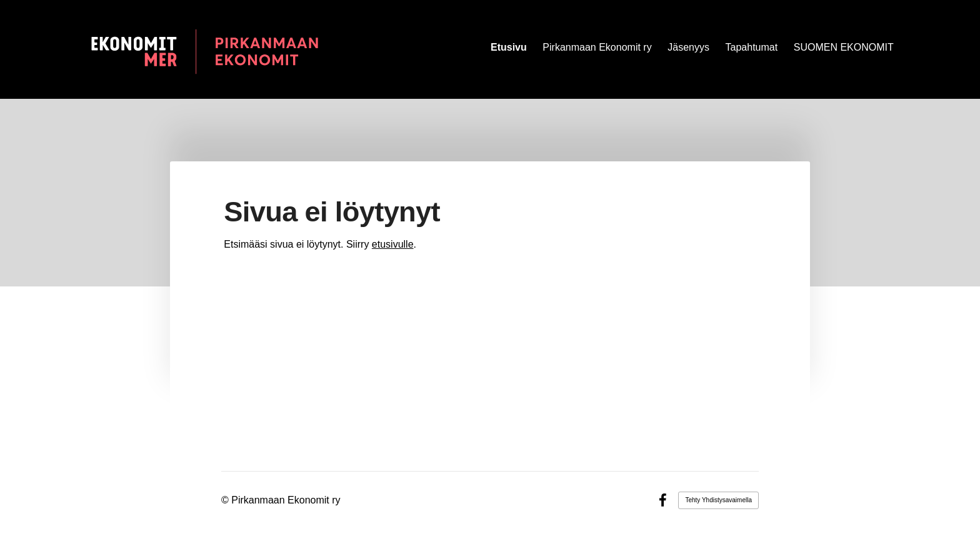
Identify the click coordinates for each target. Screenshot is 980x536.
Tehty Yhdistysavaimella (718, 500)
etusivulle (393, 244)
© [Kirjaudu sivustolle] (226, 500)
